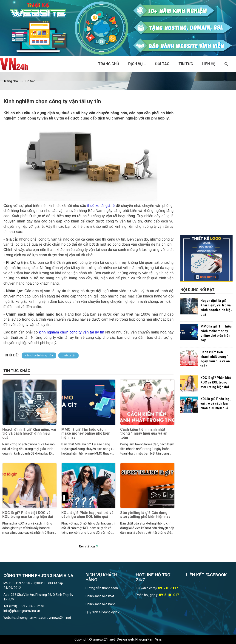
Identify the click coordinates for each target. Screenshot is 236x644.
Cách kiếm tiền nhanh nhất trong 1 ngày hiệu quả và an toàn (144, 433)
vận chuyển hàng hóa (39, 355)
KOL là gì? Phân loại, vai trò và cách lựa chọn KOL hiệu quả (87, 515)
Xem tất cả (87, 546)
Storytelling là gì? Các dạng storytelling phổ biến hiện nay (145, 515)
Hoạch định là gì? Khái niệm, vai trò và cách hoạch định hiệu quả (29, 433)
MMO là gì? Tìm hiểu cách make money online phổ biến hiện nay (86, 433)
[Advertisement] (206, 166)
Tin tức (186, 64)
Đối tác (162, 64)
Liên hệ (209, 64)
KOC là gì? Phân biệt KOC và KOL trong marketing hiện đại (28, 515)
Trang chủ (109, 64)
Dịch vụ (137, 64)
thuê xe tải (68, 355)
